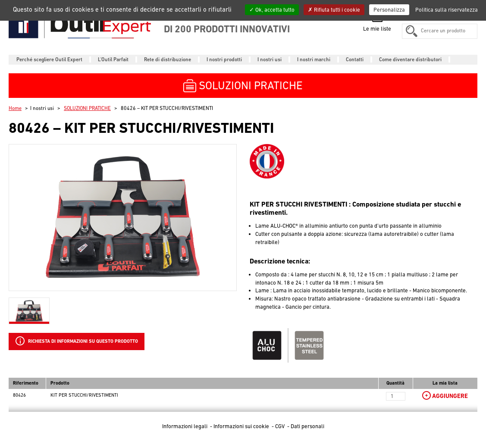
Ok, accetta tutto (272, 10)
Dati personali (307, 426)
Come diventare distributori (410, 60)
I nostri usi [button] (270, 60)
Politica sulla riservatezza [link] (447, 10)
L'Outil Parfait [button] (113, 60)
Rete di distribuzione (168, 60)
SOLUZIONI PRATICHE (87, 108)
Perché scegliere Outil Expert (49, 60)
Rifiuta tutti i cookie (334, 10)
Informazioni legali (185, 426)
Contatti (355, 60)
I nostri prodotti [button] (224, 60)
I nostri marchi (314, 60)
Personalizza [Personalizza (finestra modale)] (389, 10)
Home (15, 108)
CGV (281, 426)
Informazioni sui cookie (242, 426)
